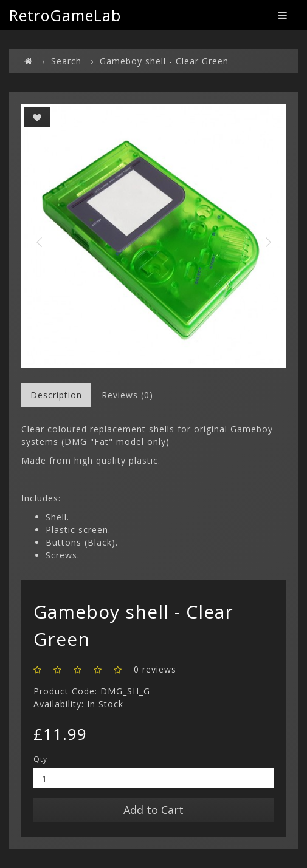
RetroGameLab (65, 15)
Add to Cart (153, 810)
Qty (40, 759)
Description (56, 395)
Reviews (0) (127, 395)
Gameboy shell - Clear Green (164, 61)
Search (66, 61)
